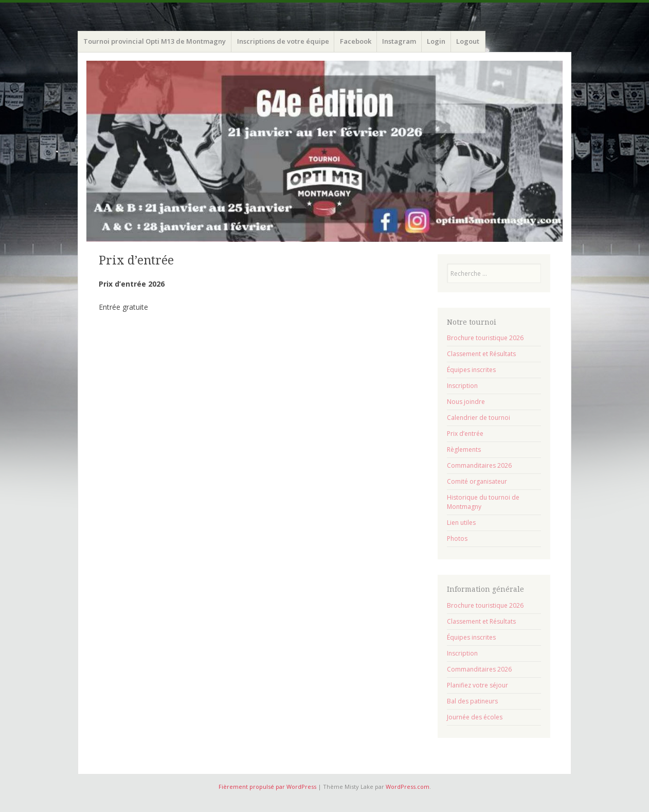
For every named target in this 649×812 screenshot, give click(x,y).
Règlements (464, 449)
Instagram (399, 41)
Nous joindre (466, 402)
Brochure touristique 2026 (485, 338)
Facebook (356, 41)
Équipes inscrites (471, 370)
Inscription (462, 386)
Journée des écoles (475, 717)
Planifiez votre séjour (477, 685)
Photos (457, 539)
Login (436, 41)
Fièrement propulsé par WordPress (267, 787)
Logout (468, 41)
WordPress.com (408, 787)
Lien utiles (461, 523)
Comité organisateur (477, 481)
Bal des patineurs (472, 701)
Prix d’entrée (465, 434)
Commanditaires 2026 (479, 465)
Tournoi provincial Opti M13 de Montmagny (155, 41)
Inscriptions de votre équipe (283, 41)
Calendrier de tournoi (479, 418)
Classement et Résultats (481, 354)
